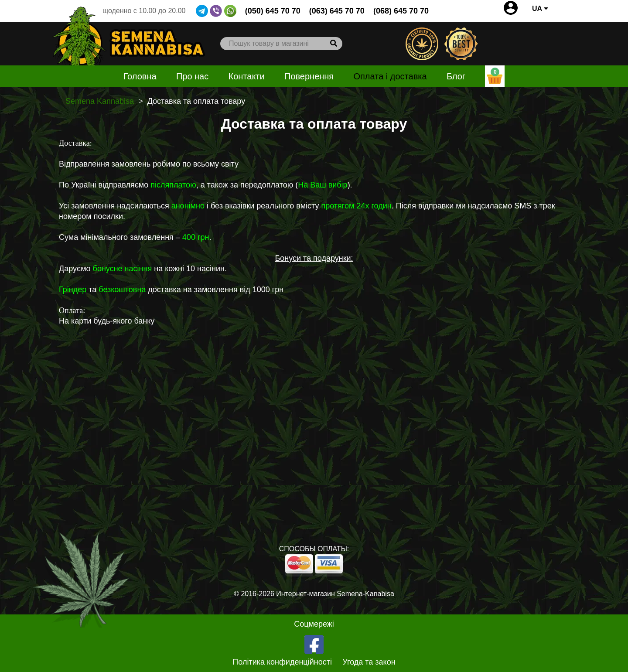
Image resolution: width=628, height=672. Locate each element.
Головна (140, 76)
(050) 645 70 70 (273, 11)
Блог (456, 76)
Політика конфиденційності (282, 662)
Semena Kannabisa (100, 101)
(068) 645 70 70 (401, 11)
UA (540, 9)
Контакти (247, 76)
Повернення (309, 76)
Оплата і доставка (390, 76)
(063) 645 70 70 (337, 11)
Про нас (192, 76)
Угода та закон (369, 662)
